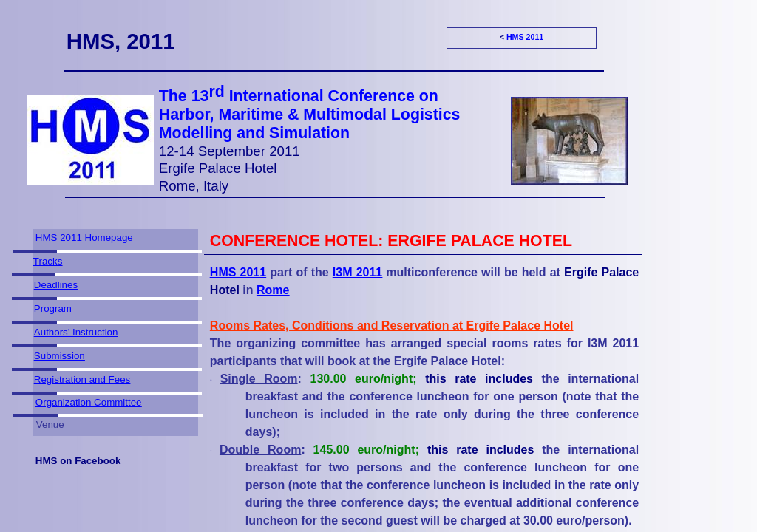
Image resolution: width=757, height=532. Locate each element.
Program (53, 308)
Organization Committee (89, 402)
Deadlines (56, 285)
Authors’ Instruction (76, 332)
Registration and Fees (82, 379)
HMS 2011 (525, 37)
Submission (60, 356)
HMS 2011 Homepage (84, 238)
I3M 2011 (357, 272)
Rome (273, 290)
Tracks (48, 261)
